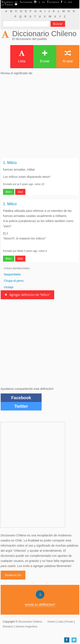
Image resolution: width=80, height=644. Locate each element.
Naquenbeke (12, 274)
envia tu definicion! (40, 605)
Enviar (45, 56)
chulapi (9, 287)
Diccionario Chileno (44, 33)
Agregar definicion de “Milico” (27, 295)
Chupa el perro (14, 281)
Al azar (68, 56)
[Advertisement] (40, 118)
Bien (9, 192)
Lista (22, 56)
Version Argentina (26, 626)
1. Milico (10, 163)
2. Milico (10, 204)
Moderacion (13, 575)
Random (8, 626)
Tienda (11, 4)
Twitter (21, 406)
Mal (20, 192)
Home (51, 622)
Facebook (21, 398)
